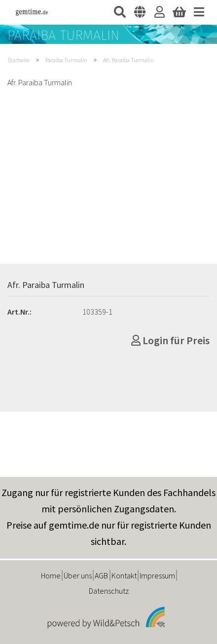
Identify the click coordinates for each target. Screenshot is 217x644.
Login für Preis (170, 340)
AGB (101, 575)
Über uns (78, 575)
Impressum (157, 575)
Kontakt (124, 575)
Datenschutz (109, 591)
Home (51, 575)
